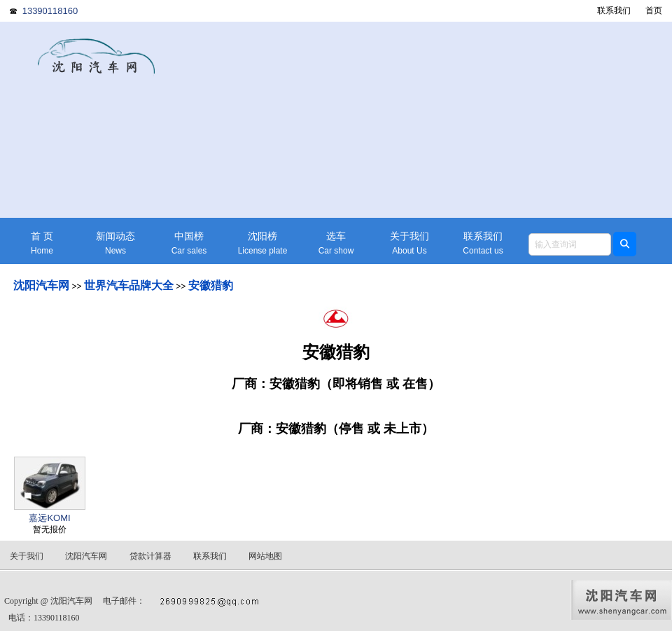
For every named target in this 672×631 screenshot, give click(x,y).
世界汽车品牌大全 (129, 285)
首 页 (42, 243)
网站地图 (265, 556)
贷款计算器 (150, 556)
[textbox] (570, 244)
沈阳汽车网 (41, 285)
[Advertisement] (444, 120)
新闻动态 (115, 243)
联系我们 (614, 11)
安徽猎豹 (211, 285)
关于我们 (409, 243)
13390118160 (50, 11)
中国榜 (189, 243)
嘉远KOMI (49, 518)
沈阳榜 (262, 243)
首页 (654, 11)
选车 (336, 243)
